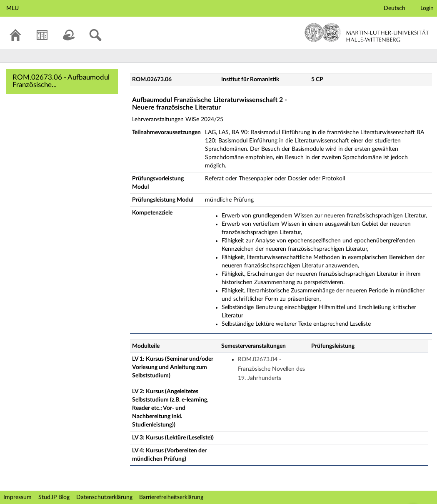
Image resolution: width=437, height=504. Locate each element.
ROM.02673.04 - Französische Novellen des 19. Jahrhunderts (271, 369)
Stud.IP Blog (54, 497)
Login (427, 8)
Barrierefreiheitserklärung (171, 497)
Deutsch (395, 8)
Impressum (17, 497)
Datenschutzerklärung (104, 497)
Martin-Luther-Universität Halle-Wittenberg (367, 32)
